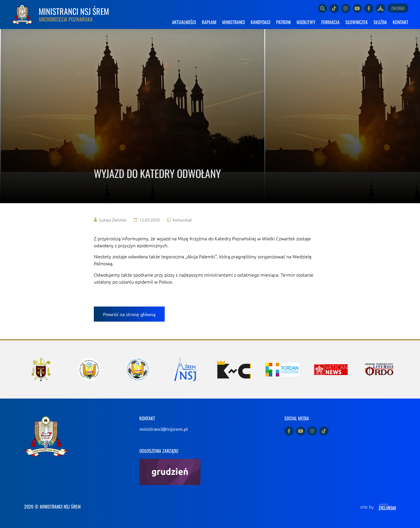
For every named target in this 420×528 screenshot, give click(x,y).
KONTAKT (401, 22)
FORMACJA (330, 22)
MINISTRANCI (234, 22)
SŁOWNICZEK (357, 22)
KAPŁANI (209, 22)
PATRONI (283, 22)
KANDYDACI (261, 22)
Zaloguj (398, 8)
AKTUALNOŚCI (184, 22)
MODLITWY (306, 22)
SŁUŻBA (380, 22)
